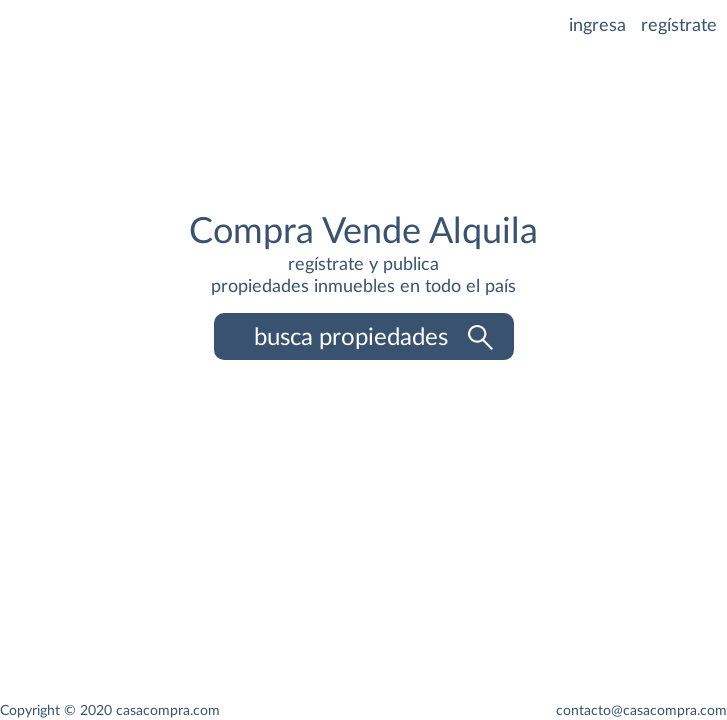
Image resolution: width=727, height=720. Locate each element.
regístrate (679, 26)
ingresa (600, 26)
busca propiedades (373, 337)
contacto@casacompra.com (641, 710)
